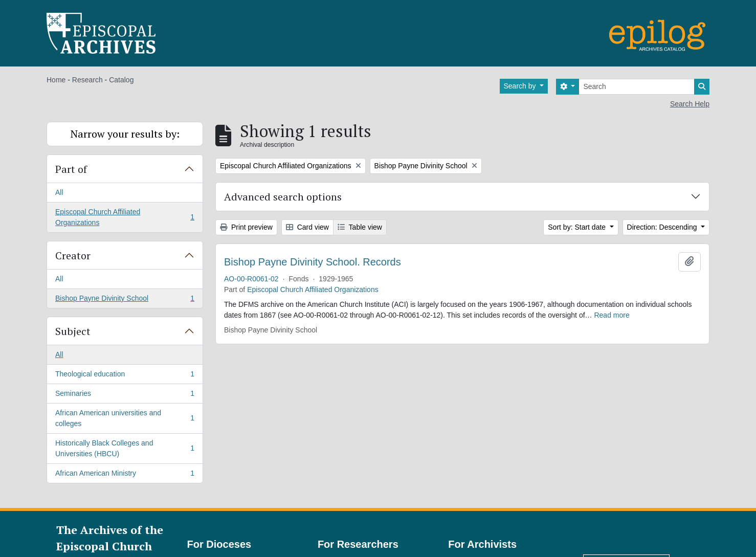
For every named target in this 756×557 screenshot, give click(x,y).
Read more (612, 315)
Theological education (125, 376)
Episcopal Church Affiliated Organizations (125, 217)
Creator (73, 255)
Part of (71, 169)
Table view (360, 227)
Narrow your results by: (125, 134)
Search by (521, 86)
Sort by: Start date (578, 227)
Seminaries (125, 395)
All (59, 192)
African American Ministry (125, 475)
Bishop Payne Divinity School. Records (313, 262)
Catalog (121, 80)
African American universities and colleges (125, 418)
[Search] (637, 87)
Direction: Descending (663, 227)
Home (56, 80)
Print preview (246, 227)
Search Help (690, 104)
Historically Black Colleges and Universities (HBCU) (125, 448)
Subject (73, 331)
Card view (307, 227)
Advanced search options (283, 197)
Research (87, 80)
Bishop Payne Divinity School (125, 300)
